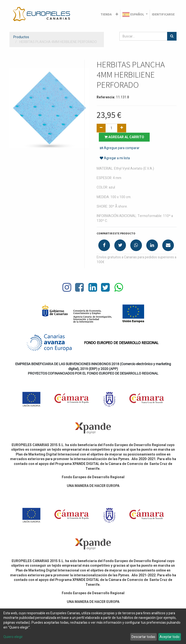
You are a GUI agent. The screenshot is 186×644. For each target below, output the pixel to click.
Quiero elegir (13, 637)
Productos (21, 37)
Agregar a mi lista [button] (115, 158)
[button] (117, 14)
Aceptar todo (170, 637)
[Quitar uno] (101, 128)
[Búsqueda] (172, 36)
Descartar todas (143, 637)
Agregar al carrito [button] (124, 137)
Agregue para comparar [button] (120, 148)
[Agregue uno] (122, 128)
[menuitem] (106, 14)
